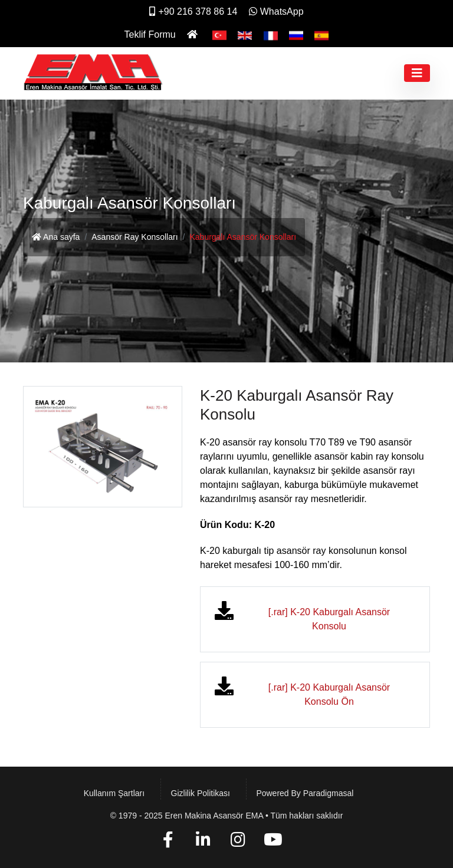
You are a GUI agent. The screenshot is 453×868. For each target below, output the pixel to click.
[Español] (321, 34)
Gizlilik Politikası (201, 793)
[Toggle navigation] (417, 73)
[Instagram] (238, 842)
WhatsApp (276, 11)
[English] (245, 34)
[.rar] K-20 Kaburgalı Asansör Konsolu (329, 619)
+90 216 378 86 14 (193, 11)
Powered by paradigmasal (305, 793)
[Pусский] (296, 34)
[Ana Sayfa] (194, 34)
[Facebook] (168, 842)
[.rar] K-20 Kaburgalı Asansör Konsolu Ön (329, 694)
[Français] (271, 34)
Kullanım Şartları (114, 793)
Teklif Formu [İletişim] (150, 34)
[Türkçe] (219, 34)
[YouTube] (273, 842)
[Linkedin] (203, 842)
